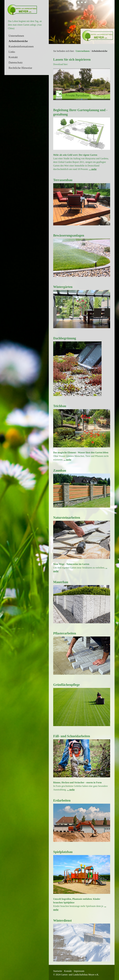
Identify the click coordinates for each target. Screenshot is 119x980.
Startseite (58, 970)
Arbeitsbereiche (18, 41)
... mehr (93, 168)
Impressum (79, 970)
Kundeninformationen (21, 46)
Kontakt (13, 57)
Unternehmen (16, 36)
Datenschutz (16, 62)
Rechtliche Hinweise (20, 68)
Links (12, 52)
